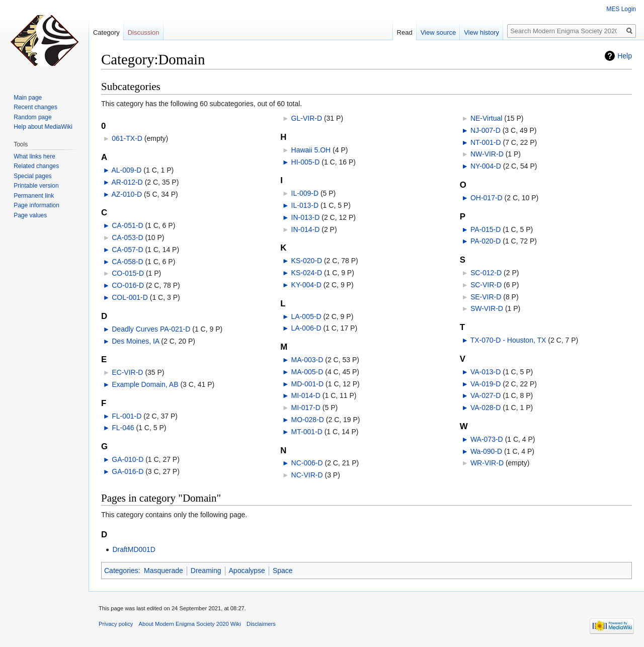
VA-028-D (486, 408)
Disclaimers (261, 624)
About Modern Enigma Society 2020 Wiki (190, 624)
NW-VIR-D (487, 154)
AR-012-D (127, 182)
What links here (34, 156)
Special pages (32, 176)
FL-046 (123, 428)
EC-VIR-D (127, 372)
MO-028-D (308, 420)
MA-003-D (307, 360)
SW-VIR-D (487, 308)
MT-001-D (307, 432)
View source (438, 32)
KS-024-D (307, 273)
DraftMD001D (134, 549)
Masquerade (164, 571)
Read (405, 32)
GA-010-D (128, 459)
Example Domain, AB (145, 384)
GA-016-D (128, 471)
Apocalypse (247, 571)
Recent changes (35, 107)
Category (106, 32)
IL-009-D (305, 193)
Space (283, 571)
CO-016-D (128, 285)
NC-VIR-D (307, 475)
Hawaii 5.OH (311, 150)
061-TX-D (127, 138)
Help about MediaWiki (43, 127)
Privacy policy (116, 624)
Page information (36, 205)
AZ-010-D (127, 194)
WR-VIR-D (487, 463)
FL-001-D (127, 416)
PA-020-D (486, 241)
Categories (121, 571)
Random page (32, 117)
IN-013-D (306, 217)
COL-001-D (130, 297)
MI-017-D (306, 408)
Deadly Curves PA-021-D (151, 329)
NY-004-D (486, 166)
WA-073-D (487, 439)
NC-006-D (307, 463)
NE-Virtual (487, 118)
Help (625, 56)
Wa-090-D (486, 451)
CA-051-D (127, 225)
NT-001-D (486, 142)
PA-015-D (486, 229)
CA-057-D (127, 250)
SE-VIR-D (486, 297)
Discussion (144, 32)
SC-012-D (486, 273)
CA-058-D (127, 262)
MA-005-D (307, 372)
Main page (28, 98)
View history (481, 32)
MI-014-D (306, 395)
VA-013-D (486, 372)
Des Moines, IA (135, 341)
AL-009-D (126, 170)
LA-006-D (306, 328)
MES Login (621, 9)
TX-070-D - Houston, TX (508, 340)
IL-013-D (305, 205)
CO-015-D (128, 273)
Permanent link (34, 196)
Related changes (36, 166)
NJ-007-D (486, 130)
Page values (30, 215)
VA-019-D (486, 384)
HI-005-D (306, 162)
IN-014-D (306, 229)
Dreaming (206, 571)
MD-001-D (308, 384)
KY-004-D (306, 285)
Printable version (36, 186)
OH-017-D (487, 198)
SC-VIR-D (486, 285)
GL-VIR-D (307, 118)
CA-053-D (127, 237)
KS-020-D (307, 261)
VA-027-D (486, 395)
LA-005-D (306, 316)
